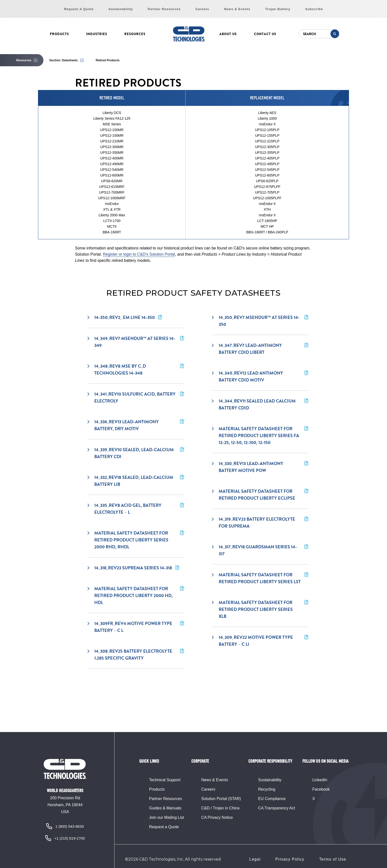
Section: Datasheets (64, 60)
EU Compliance (272, 799)
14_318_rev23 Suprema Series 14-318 (134, 568)
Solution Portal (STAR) (221, 799)
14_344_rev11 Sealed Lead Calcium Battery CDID (261, 404)
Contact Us (265, 34)
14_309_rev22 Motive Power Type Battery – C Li (261, 641)
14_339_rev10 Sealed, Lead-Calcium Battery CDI (136, 453)
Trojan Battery (278, 9)
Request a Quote (164, 827)
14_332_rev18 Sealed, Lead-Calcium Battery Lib (136, 481)
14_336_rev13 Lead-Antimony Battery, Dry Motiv (136, 425)
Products (59, 34)
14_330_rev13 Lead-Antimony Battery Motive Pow (261, 467)
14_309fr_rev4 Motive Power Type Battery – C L (136, 627)
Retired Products (108, 60)
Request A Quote (79, 9)
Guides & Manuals (165, 808)
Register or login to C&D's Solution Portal (139, 254)
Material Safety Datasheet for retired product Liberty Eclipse (261, 495)
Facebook (321, 789)
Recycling (267, 789)
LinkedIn (320, 780)
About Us (228, 34)
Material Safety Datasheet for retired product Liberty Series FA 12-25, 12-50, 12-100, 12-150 (261, 435)
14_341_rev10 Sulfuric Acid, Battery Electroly (136, 397)
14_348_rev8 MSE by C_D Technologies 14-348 (136, 369)
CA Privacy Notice (217, 817)
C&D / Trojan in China (220, 808)
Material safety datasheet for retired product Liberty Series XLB (261, 609)
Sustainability (121, 9)
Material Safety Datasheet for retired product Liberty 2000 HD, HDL (136, 595)
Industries (97, 34)
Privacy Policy (290, 859)
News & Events (237, 9)
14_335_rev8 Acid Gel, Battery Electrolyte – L (136, 509)
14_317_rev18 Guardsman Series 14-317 (261, 550)
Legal (255, 859)
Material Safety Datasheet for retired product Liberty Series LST (261, 578)
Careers (202, 9)
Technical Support (165, 780)
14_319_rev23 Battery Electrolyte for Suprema (261, 523)
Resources (135, 34)
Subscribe (314, 9)
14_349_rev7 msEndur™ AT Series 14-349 (136, 342)
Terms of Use (333, 859)
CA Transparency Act (277, 808)
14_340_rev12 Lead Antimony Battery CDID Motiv (261, 376)
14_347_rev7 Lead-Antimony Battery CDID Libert (261, 349)
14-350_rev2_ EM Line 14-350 (125, 317)
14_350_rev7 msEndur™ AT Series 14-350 (261, 321)
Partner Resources (164, 9)
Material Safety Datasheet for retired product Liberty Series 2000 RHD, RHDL (136, 540)
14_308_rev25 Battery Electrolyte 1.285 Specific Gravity (136, 655)
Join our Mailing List (166, 817)
